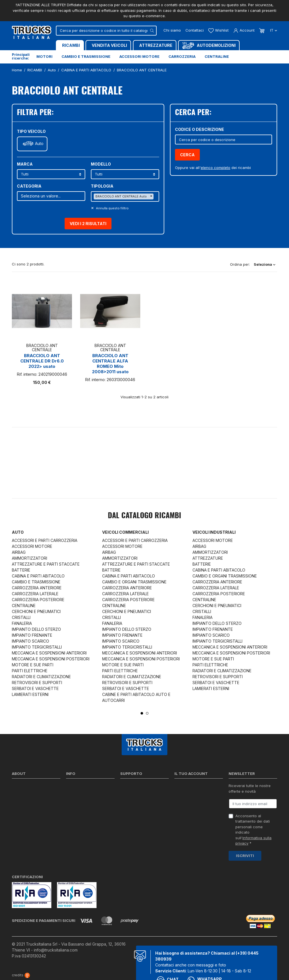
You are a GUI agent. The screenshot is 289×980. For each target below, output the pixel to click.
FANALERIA (22, 623)
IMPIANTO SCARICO (30, 641)
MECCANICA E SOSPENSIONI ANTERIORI (49, 653)
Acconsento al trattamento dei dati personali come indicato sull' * (253, 830)
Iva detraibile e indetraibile (144, 816)
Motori (44, 56)
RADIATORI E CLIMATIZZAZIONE (41, 677)
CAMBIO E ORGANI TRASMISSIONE (134, 582)
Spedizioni (75, 787)
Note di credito (187, 801)
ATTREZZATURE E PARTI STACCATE (46, 564)
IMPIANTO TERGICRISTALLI (37, 647)
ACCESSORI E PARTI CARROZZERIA (45, 540)
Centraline (217, 56)
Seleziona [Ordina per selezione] (265, 264)
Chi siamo (172, 30)
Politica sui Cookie (82, 808)
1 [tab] (142, 713)
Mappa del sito (79, 829)
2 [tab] (147, 713)
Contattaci (195, 30)
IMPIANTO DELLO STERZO (36, 629)
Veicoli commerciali (125, 532)
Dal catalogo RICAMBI (144, 516)
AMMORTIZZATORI (29, 558)
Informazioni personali (194, 787)
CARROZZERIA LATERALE (35, 594)
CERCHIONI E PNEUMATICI (36, 611)
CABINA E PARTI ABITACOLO (38, 576)
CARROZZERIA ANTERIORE (37, 588)
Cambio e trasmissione (86, 56)
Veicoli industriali (214, 532)
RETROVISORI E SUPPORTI (37, 683)
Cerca (187, 155)
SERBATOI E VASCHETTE (35, 688)
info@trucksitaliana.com (56, 950)
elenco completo (215, 168)
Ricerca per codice (137, 787)
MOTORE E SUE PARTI (33, 665)
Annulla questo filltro (112, 208)
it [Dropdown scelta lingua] (273, 30)
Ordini (180, 794)
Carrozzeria (182, 56)
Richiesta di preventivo (140, 808)
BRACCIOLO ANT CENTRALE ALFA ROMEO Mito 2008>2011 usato (110, 364)
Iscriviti (245, 856)
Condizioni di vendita (85, 801)
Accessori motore (139, 56)
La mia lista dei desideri (195, 816)
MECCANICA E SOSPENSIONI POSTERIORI (51, 659)
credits (21, 975)
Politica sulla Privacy (84, 794)
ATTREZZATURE (208, 558)
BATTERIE (21, 570)
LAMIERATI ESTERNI (30, 694)
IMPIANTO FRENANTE (32, 635)
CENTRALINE (24, 606)
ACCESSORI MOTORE (32, 546)
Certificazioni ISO (27, 794)
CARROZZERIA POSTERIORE (38, 600)
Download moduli (135, 801)
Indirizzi (181, 808)
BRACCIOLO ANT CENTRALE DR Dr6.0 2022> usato (42, 361)
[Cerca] (106, 31)
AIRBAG (19, 552)
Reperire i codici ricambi (142, 794)
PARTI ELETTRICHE (30, 671)
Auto (39, 144)
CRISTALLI (21, 617)
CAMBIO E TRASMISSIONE (36, 582)
